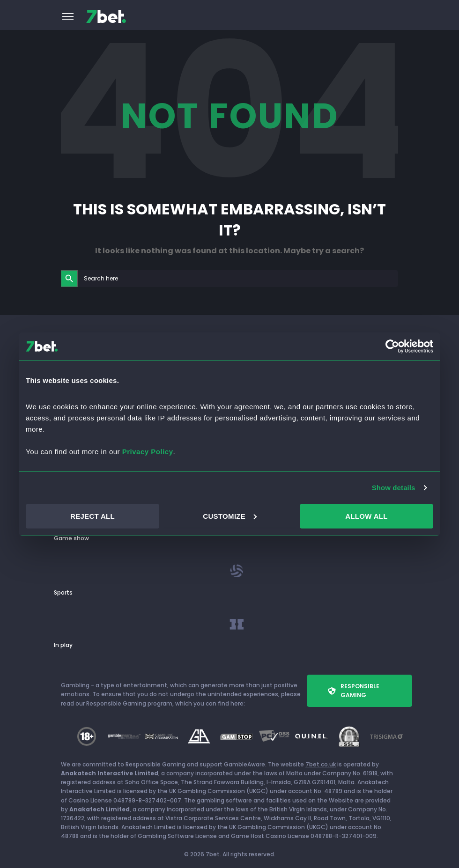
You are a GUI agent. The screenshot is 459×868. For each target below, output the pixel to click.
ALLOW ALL (366, 516)
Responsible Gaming (354, 691)
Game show (71, 538)
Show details (394, 488)
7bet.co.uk (321, 764)
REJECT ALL (93, 516)
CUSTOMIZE (230, 516)
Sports (63, 592)
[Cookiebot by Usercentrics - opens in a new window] (392, 346)
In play (63, 645)
